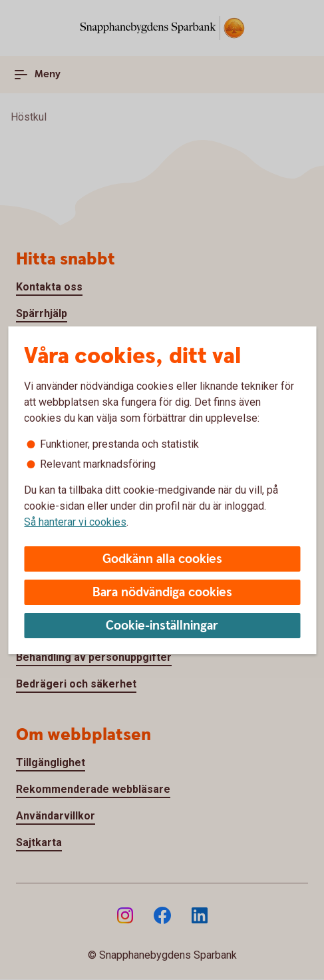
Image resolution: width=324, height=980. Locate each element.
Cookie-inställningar (162, 626)
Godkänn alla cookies (162, 559)
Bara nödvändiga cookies (162, 593)
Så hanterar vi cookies (75, 522)
